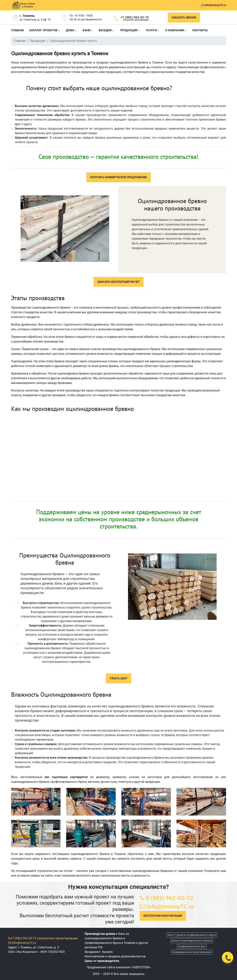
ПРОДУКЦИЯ (129, 30)
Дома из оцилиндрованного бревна (192, 941)
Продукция (38, 41)
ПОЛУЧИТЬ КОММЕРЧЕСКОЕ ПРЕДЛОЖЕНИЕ (118, 177)
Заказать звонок (184, 18)
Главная (20, 41)
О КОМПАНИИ (174, 30)
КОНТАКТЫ (200, 30)
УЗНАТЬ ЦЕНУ (118, 678)
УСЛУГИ (151, 30)
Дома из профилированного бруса (196, 935)
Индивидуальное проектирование (192, 952)
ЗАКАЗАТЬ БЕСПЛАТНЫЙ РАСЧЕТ (119, 282)
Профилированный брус (192, 946)
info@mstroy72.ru (214, 5)
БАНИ (87, 30)
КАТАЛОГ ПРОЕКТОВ (43, 30)
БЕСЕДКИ (105, 30)
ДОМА (70, 30)
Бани (170, 935)
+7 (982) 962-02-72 (135, 18)
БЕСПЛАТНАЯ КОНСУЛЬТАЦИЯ (163, 916)
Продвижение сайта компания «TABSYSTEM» (118, 967)
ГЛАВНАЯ (18, 30)
